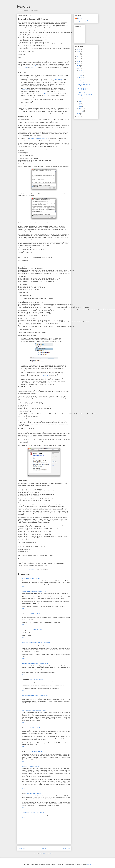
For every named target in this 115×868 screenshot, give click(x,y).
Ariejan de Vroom (27, 591)
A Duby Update (82, 82)
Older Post (66, 848)
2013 (79, 56)
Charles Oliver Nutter (28, 664)
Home (44, 848)
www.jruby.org (27, 66)
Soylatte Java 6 (25, 90)
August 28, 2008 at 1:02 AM (39, 710)
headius (79, 19)
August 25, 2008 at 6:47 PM (37, 680)
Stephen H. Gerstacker (29, 643)
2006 (79, 116)
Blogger (89, 864)
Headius (24, 6)
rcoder (24, 766)
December (82, 70)
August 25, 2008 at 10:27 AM (37, 630)
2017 (79, 52)
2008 (79, 68)
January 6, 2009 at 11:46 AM (37, 813)
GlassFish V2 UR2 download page (38, 138)
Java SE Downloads (58, 79)
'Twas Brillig (81, 92)
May (80, 101)
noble (24, 578)
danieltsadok (26, 813)
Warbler (44, 390)
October (81, 75)
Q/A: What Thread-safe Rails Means (85, 89)
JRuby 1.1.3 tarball (23, 67)
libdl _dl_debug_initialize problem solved (85, 95)
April (80, 104)
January (81, 111)
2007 (79, 114)
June (80, 99)
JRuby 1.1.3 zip (34, 67)
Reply (24, 586)
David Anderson (27, 710)
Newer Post (22, 848)
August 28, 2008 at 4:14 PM (33, 766)
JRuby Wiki (46, 376)
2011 (79, 61)
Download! (38, 66)
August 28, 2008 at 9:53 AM (33, 728)
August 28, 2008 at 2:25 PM (35, 752)
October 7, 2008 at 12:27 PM (34, 793)
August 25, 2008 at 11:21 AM (42, 643)
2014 (79, 54)
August (81, 80)
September (82, 78)
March (80, 106)
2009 (79, 66)
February (81, 108)
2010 (79, 64)
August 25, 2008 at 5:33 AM (39, 591)
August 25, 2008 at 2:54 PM (41, 664)
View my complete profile (82, 21)
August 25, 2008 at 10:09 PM (42, 696)
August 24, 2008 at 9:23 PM (33, 578)
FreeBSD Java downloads (48, 94)
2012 (79, 59)
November (82, 73)
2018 (79, 49)
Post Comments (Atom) (47, 854)
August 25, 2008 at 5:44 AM (33, 614)
